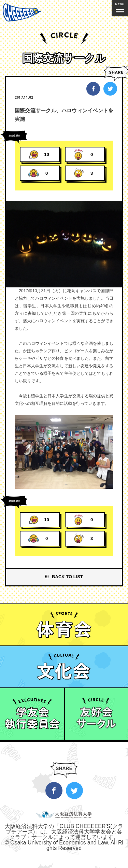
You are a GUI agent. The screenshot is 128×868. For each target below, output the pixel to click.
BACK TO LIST (67, 577)
